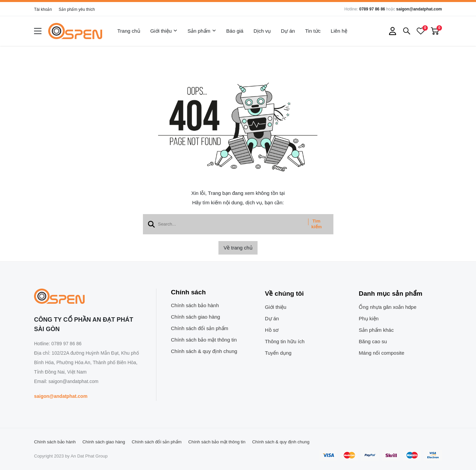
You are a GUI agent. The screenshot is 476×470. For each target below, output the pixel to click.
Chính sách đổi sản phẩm (200, 328)
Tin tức (313, 31)
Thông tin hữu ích (285, 341)
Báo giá (235, 31)
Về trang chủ (238, 248)
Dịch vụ (262, 31)
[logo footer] (88, 297)
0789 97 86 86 (372, 9)
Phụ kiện (369, 318)
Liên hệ (339, 31)
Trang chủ (129, 31)
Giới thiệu (164, 31)
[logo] (75, 31)
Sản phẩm (202, 31)
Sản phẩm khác (376, 330)
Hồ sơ (272, 330)
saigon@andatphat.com (419, 9)
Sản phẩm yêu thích (77, 9)
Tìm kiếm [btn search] (317, 224)
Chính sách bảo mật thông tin (204, 340)
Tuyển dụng (278, 353)
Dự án (288, 31)
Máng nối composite (381, 353)
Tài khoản (43, 9)
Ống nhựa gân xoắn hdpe (388, 307)
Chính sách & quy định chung (204, 351)
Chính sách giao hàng (196, 317)
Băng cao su (373, 341)
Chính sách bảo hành (195, 305)
